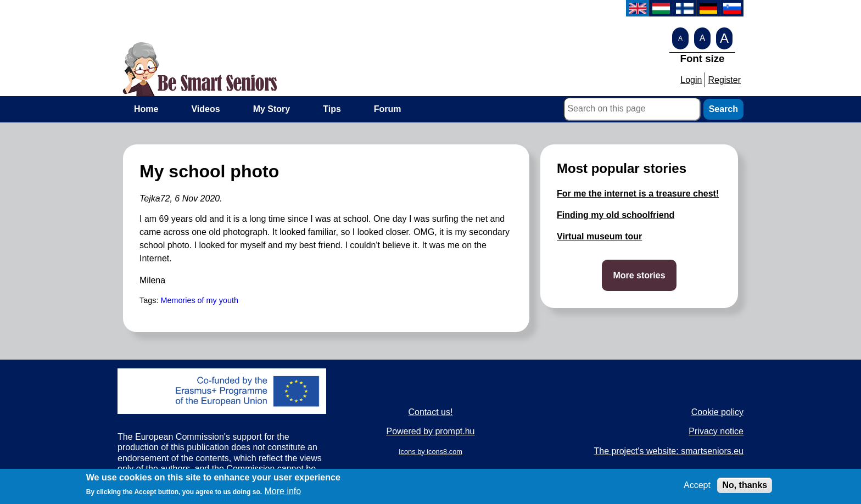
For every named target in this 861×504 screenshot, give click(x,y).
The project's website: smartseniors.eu (669, 451)
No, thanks (745, 488)
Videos (205, 109)
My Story (272, 109)
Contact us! (431, 412)
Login (691, 80)
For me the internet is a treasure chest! (638, 194)
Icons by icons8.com (431, 452)
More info (283, 494)
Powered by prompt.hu (430, 431)
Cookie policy (717, 412)
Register (724, 80)
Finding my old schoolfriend (616, 215)
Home (146, 109)
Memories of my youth (199, 300)
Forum (388, 109)
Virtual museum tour (599, 236)
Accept (697, 488)
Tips (332, 109)
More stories (639, 275)
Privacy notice (716, 431)
